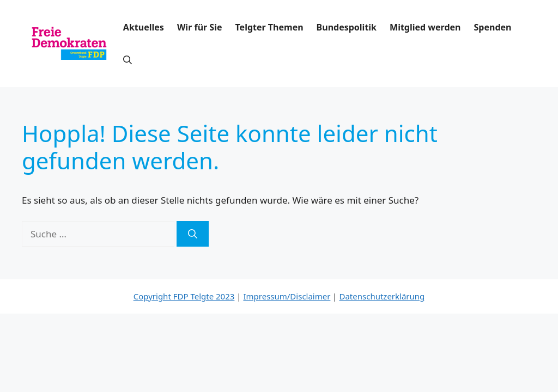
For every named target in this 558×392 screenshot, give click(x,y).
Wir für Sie (200, 27)
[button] (128, 60)
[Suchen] (193, 234)
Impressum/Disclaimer (287, 296)
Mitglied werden (425, 27)
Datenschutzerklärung (382, 296)
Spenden (493, 27)
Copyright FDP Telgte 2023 (184, 296)
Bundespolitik (347, 27)
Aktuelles (144, 27)
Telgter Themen (269, 27)
